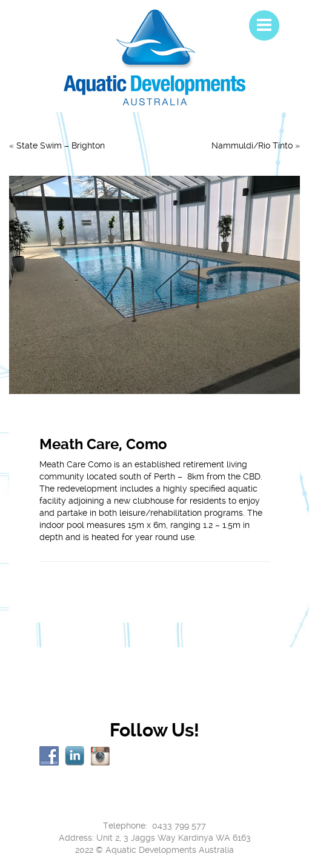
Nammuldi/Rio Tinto (252, 145)
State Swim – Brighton (61, 145)
